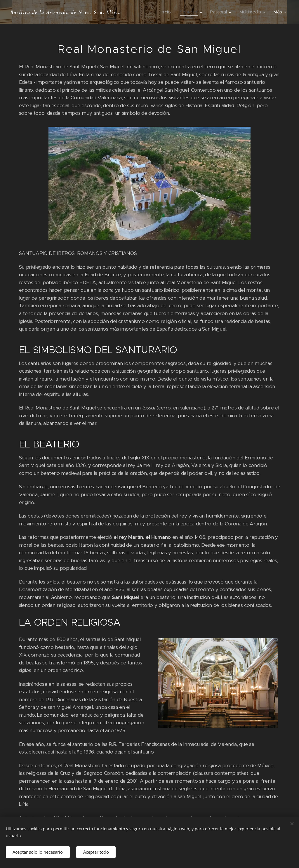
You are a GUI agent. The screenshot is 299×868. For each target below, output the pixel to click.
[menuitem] (165, 12)
